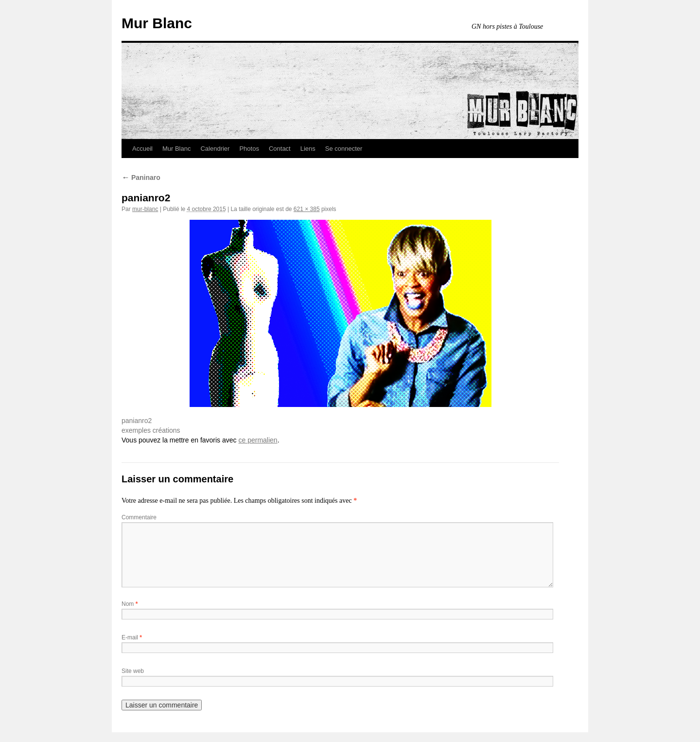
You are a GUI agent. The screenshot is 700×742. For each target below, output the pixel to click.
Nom (130, 604)
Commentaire (139, 517)
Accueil (142, 149)
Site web (133, 671)
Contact (280, 149)
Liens (308, 149)
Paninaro (141, 177)
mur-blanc (145, 209)
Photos (249, 149)
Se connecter (344, 149)
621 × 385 (307, 209)
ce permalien (258, 440)
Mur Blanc (157, 23)
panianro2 (137, 421)
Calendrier (215, 149)
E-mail (132, 637)
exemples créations (151, 430)
